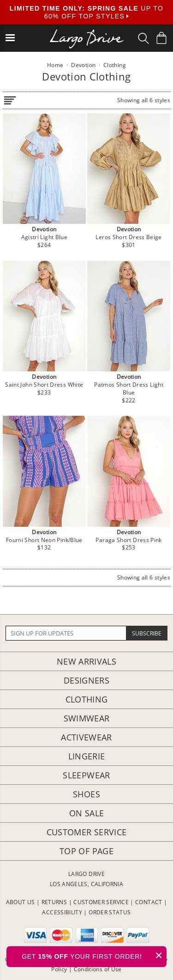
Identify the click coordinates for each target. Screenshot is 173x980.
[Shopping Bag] (161, 38)
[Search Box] (143, 38)
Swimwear (87, 718)
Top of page (86, 851)
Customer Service (87, 832)
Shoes (86, 794)
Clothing (87, 699)
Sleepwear (86, 775)
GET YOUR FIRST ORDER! (94, 955)
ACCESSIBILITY (62, 912)
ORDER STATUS (110, 912)
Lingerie (87, 756)
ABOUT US (21, 902)
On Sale (87, 813)
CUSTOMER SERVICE (101, 902)
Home (55, 65)
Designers (86, 680)
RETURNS (54, 902)
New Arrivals (86, 661)
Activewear (86, 737)
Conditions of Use (98, 969)
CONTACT (149, 902)
